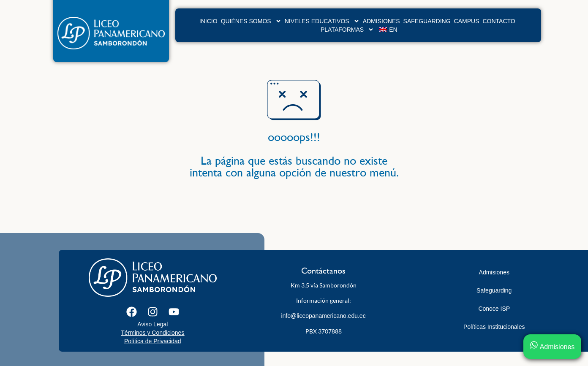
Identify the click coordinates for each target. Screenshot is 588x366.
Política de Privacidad (153, 341)
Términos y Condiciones (152, 333)
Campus (467, 21)
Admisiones (381, 21)
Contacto (499, 21)
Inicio (208, 21)
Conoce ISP (494, 309)
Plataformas (347, 30)
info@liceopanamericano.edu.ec (323, 316)
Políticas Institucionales (494, 327)
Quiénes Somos (251, 21)
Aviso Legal (152, 324)
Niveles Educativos (322, 21)
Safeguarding (427, 21)
